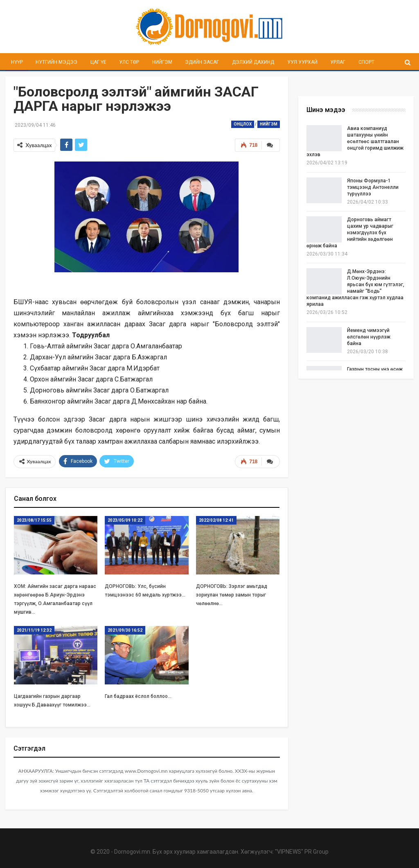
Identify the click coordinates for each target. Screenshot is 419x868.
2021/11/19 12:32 (34, 630)
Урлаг (338, 62)
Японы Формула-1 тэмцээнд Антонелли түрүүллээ (373, 187)
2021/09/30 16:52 (125, 630)
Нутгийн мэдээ (56, 62)
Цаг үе (98, 62)
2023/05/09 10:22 (125, 520)
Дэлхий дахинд (253, 62)
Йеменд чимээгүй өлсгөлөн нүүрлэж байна (369, 337)
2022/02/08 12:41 (216, 520)
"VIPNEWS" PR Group (302, 852)
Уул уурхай (302, 62)
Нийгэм (162, 62)
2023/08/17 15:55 (34, 520)
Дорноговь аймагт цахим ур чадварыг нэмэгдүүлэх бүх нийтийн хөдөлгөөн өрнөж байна (350, 233)
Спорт (366, 62)
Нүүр (17, 62)
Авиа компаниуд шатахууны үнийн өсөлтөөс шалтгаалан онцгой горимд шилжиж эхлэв (355, 141)
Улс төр (129, 62)
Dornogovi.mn (132, 852)
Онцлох (243, 124)
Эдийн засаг (202, 62)
